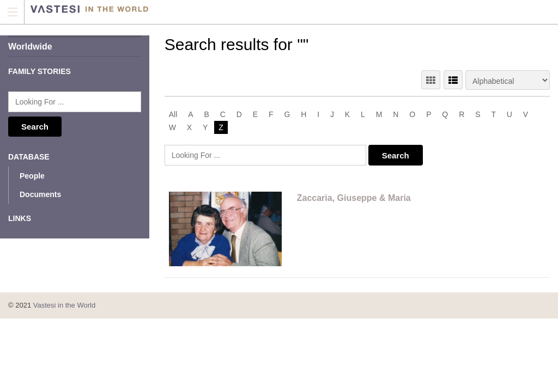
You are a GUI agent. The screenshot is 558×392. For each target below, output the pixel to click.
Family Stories (40, 71)
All (173, 114)
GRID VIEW (431, 80)
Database (29, 157)
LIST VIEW (453, 80)
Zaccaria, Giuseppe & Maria (354, 198)
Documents (40, 194)
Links (20, 218)
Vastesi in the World (64, 305)
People (32, 176)
